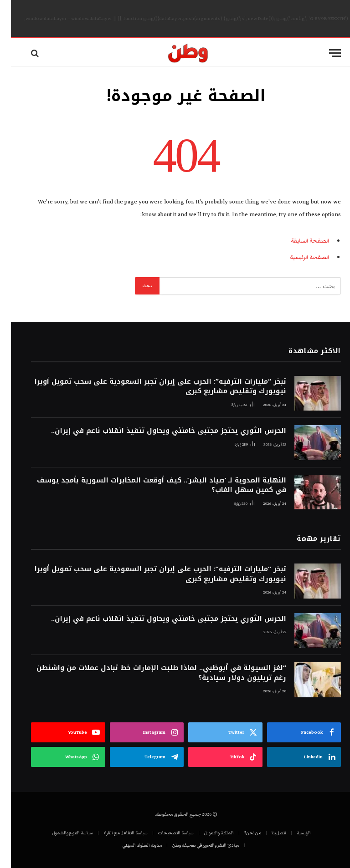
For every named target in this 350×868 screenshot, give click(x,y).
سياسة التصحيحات (165, 833)
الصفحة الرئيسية (299, 257)
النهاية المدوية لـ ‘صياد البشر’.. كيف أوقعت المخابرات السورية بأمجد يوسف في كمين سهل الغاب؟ (151, 485)
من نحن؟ (242, 833)
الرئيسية (293, 833)
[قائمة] (324, 53)
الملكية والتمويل (208, 833)
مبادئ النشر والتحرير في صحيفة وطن (195, 845)
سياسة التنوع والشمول (62, 833)
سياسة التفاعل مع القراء (115, 833)
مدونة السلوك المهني (131, 845)
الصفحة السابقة (299, 241)
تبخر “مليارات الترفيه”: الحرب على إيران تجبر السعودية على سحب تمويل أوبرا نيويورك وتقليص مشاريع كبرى (149, 387)
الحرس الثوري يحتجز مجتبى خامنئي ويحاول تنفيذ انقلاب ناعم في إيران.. (158, 431)
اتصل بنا (268, 833)
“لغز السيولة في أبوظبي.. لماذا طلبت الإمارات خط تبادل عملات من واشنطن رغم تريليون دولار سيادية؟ (150, 673)
